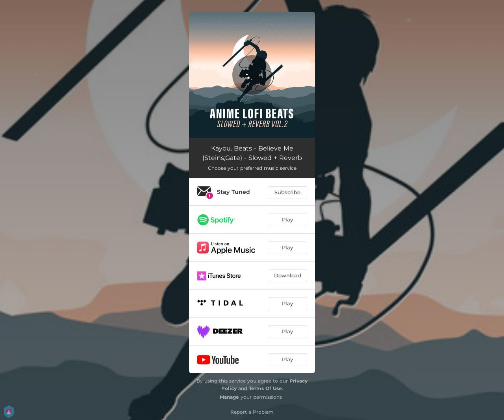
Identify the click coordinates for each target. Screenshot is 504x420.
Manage (229, 397)
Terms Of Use (265, 388)
